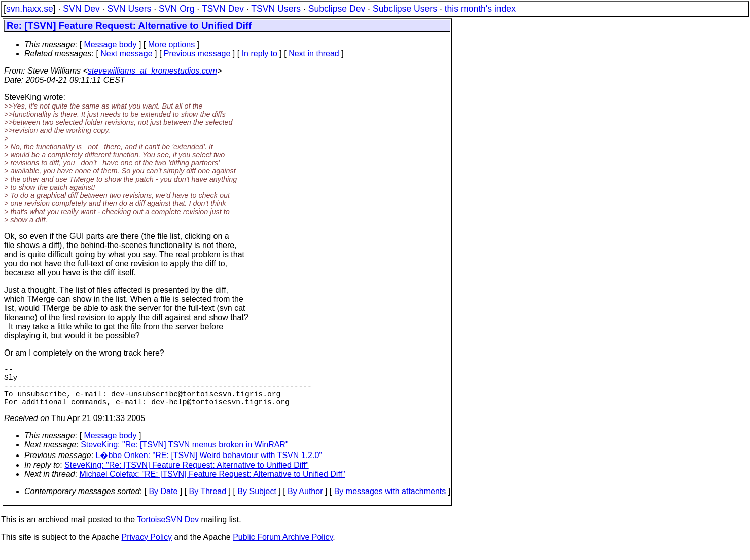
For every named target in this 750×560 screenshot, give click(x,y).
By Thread (208, 501)
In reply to (260, 54)
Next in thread (314, 54)
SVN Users (129, 9)
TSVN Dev (223, 9)
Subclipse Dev (337, 9)
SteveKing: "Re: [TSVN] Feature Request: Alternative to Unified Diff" (187, 475)
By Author (305, 501)
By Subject (257, 501)
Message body (110, 44)
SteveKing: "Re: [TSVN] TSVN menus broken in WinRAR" (184, 455)
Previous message (197, 54)
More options (172, 44)
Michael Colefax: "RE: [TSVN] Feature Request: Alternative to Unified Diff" (212, 484)
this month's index (480, 9)
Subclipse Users (405, 9)
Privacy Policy (147, 547)
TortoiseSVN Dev (168, 530)
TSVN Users (276, 9)
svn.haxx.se (30, 9)
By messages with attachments (390, 501)
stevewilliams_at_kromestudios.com (152, 71)
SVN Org (176, 9)
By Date (163, 501)
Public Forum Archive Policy (283, 547)
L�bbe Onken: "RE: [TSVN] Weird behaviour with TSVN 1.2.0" (209, 465)
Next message (126, 54)
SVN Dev (81, 9)
